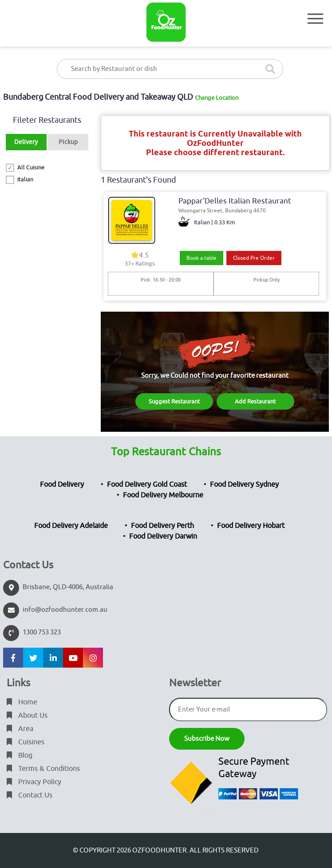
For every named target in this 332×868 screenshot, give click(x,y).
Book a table (202, 258)
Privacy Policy (34, 782)
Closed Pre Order (254, 258)
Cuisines (26, 742)
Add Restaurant (255, 401)
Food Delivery (62, 485)
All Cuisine (31, 167)
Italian (25, 179)
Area (20, 729)
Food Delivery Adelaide (71, 526)
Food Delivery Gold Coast (147, 485)
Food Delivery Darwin (163, 536)
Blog (20, 755)
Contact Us (30, 795)
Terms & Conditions (43, 769)
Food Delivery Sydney (244, 485)
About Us (27, 716)
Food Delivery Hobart (251, 526)
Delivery (26, 142)
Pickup (68, 142)
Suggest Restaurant (174, 401)
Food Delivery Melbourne (163, 495)
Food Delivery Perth (162, 526)
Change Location (217, 98)
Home (22, 702)
